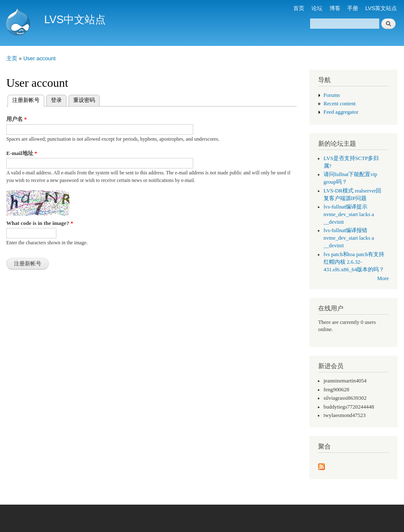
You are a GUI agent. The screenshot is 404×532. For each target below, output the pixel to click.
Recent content (340, 104)
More (383, 278)
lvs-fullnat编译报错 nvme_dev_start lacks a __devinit (349, 238)
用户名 (17, 119)
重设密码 (84, 100)
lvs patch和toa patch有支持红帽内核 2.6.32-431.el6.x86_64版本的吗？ (354, 262)
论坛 (317, 8)
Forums (332, 95)
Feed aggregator (341, 112)
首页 (299, 8)
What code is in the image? (40, 223)
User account (39, 58)
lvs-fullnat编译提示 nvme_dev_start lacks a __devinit (349, 214)
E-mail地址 (22, 153)
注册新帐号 (28, 99)
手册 (353, 8)
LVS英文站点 (381, 8)
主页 (12, 58)
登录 (56, 100)
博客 (335, 8)
